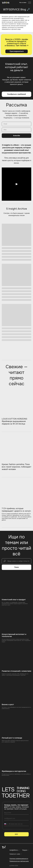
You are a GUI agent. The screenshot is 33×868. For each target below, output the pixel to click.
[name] (16, 813)
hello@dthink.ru (14, 850)
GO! (16, 834)
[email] (16, 818)
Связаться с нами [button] (15, 854)
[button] (23, 3)
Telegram (25, 850)
